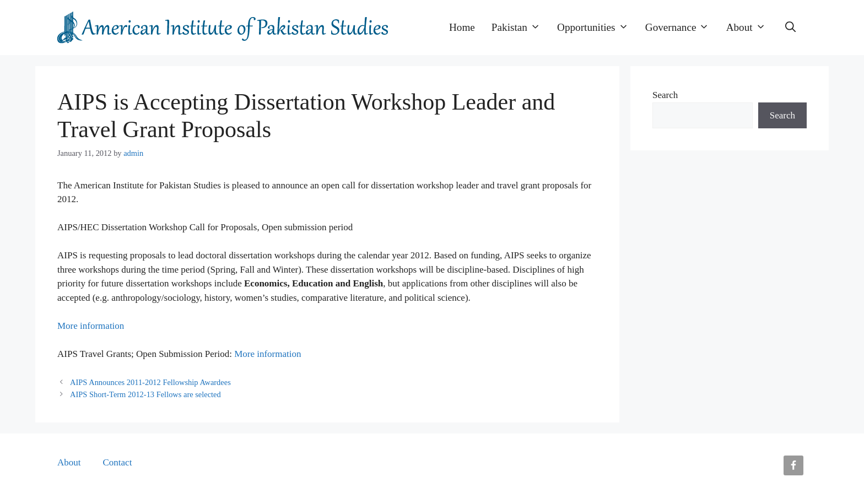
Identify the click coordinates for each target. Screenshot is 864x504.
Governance (682, 28)
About (750, 28)
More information (91, 326)
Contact (118, 462)
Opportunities (597, 28)
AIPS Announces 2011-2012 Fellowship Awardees (150, 382)
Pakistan (520, 28)
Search (665, 95)
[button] (790, 28)
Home (462, 27)
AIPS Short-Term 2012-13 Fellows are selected (145, 394)
